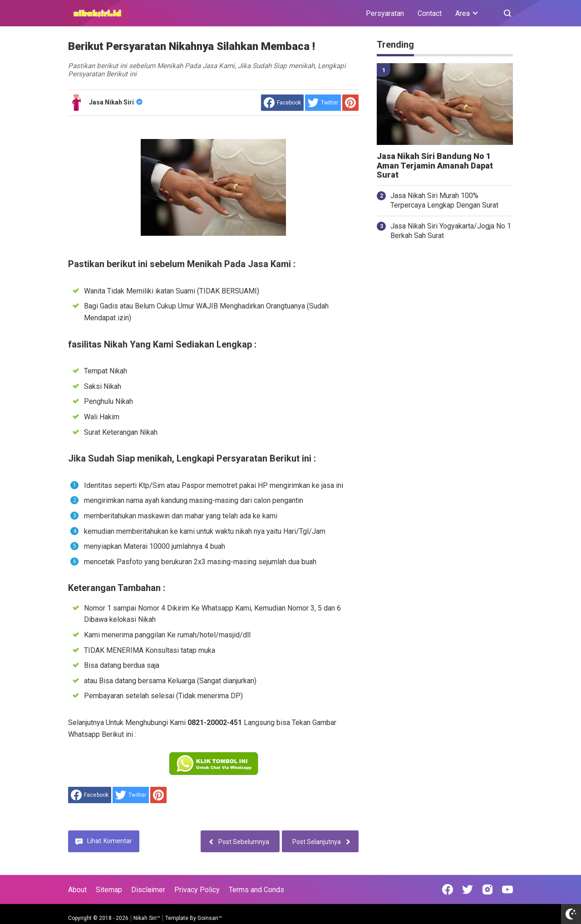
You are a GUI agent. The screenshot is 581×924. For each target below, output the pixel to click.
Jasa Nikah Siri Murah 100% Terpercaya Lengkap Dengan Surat (444, 200)
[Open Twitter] (468, 889)
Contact (430, 13)
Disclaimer (148, 890)
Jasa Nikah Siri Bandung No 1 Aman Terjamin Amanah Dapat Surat (435, 166)
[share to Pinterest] (350, 103)
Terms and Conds (256, 890)
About (77, 890)
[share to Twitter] (323, 103)
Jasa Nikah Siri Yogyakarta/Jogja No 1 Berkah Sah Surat (451, 231)
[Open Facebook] (448, 889)
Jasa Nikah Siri (116, 102)
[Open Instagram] (487, 889)
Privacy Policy (197, 890)
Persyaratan (385, 13)
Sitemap (109, 890)
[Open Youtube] (507, 889)
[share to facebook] (282, 103)
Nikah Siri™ (147, 918)
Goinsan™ (210, 918)
